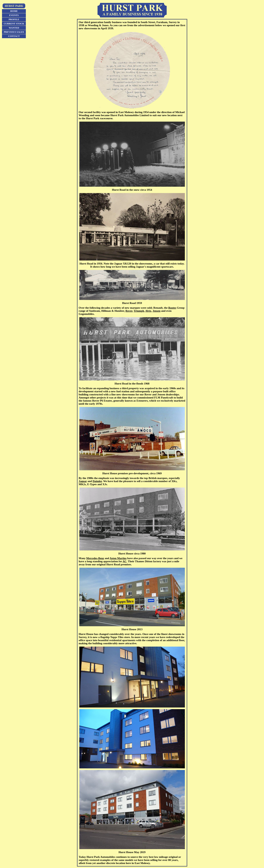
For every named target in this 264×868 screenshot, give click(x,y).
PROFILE (14, 19)
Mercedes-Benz (95, 558)
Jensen (156, 311)
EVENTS (14, 15)
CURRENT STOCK (14, 24)
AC (125, 561)
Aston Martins (118, 558)
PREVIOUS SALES (14, 32)
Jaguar (83, 481)
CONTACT (14, 36)
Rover (129, 311)
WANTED (14, 28)
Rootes (172, 308)
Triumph (139, 311)
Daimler (97, 481)
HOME (14, 11)
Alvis (148, 311)
